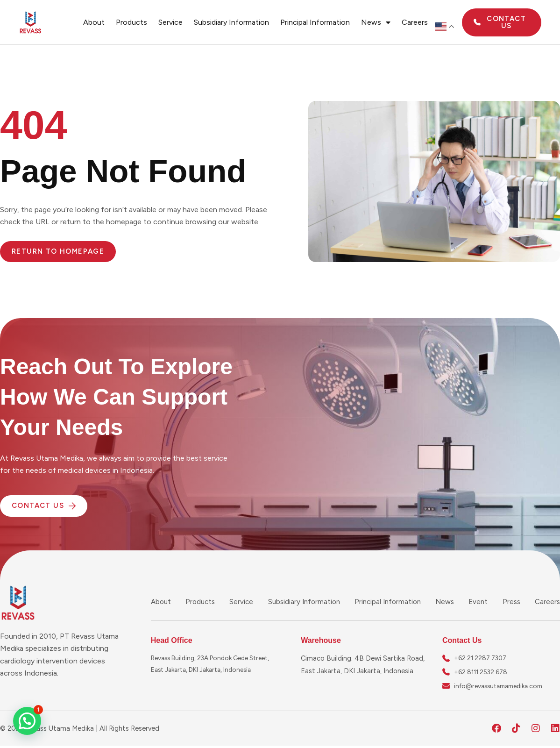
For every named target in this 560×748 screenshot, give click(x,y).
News (376, 22)
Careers (415, 22)
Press (512, 602)
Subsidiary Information (231, 22)
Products (131, 22)
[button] (27, 721)
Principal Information (315, 22)
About (94, 22)
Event (479, 602)
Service (170, 22)
